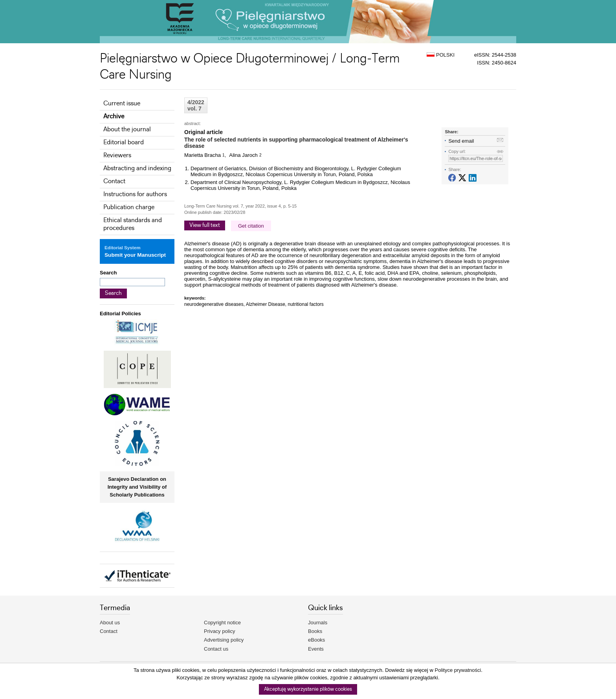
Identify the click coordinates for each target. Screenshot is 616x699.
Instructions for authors (135, 194)
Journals (318, 623)
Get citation (251, 226)
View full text (205, 225)
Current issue (122, 104)
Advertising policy (224, 640)
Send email (461, 141)
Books (315, 631)
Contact (114, 181)
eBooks (316, 640)
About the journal (127, 130)
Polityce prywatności (458, 670)
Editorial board (124, 143)
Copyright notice (222, 623)
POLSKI (441, 55)
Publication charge (129, 207)
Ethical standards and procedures (133, 224)
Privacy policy (219, 631)
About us (110, 623)
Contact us (216, 649)
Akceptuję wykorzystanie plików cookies (308, 689)
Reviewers (117, 155)
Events (316, 649)
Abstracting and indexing (137, 168)
